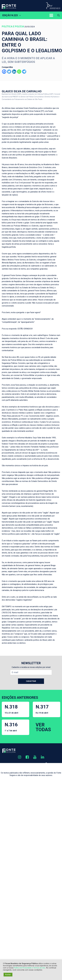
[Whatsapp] (19, 72)
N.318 (11, 709)
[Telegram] (24, 72)
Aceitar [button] (8, 975)
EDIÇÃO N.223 (10, 15)
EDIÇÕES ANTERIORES (20, 697)
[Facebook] (4, 72)
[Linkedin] (14, 72)
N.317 (42, 709)
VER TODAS (43, 727)
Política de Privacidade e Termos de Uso (30, 968)
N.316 (11, 727)
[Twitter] (9, 72)
